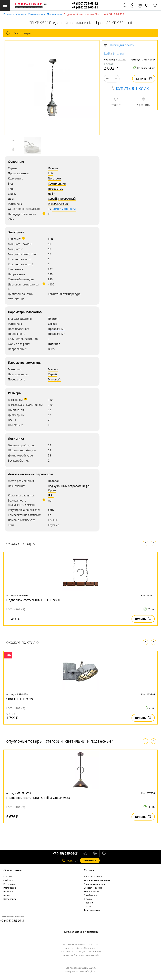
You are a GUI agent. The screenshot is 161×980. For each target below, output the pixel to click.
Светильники (37, 14)
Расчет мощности (64, 209)
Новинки (8, 891)
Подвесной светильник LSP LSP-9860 (33, 600)
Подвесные (54, 14)
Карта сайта (10, 899)
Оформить (90, 861)
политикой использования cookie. (81, 955)
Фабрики (8, 880)
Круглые (54, 525)
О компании (13, 870)
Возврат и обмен (93, 888)
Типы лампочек (92, 910)
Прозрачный (67, 199)
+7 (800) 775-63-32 (85, 3)
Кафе (86, 486)
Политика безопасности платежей (80, 932)
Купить (144, 79)
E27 (50, 269)
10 (49, 249)
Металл (53, 204)
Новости (88, 903)
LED (51, 239)
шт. (67, 860)
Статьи (88, 906)
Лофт (51, 194)
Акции (7, 895)
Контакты (8, 877)
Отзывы (88, 899)
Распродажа (10, 888)
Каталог (21, 14)
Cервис (89, 870)
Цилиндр (54, 344)
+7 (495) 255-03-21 (85, 7)
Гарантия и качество (95, 884)
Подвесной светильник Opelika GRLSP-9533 (38, 798)
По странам (9, 884)
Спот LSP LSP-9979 (20, 699)
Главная (9, 14)
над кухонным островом (64, 486)
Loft (51, 173)
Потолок (54, 481)
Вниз (51, 349)
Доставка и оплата (94, 877)
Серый (52, 199)
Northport (55, 178)
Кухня (52, 490)
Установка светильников (97, 880)
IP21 (51, 495)
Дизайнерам (90, 895)
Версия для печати (122, 45)
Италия (53, 168)
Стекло (64, 204)
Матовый (54, 379)
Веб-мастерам (91, 891)
